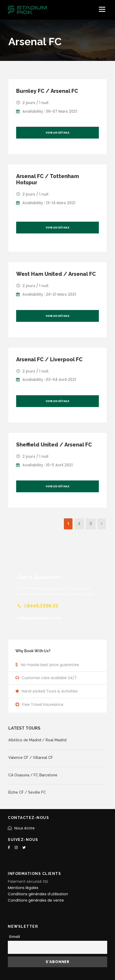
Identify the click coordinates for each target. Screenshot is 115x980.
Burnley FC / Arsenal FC (47, 91)
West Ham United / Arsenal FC (56, 274)
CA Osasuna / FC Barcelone (33, 775)
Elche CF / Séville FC (27, 792)
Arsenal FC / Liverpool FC (49, 359)
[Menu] (102, 9)
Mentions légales (23, 888)
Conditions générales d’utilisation (38, 894)
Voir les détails (57, 133)
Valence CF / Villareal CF (31, 758)
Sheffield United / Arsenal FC (54, 445)
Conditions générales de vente (36, 900)
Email (14, 937)
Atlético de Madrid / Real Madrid (37, 740)
